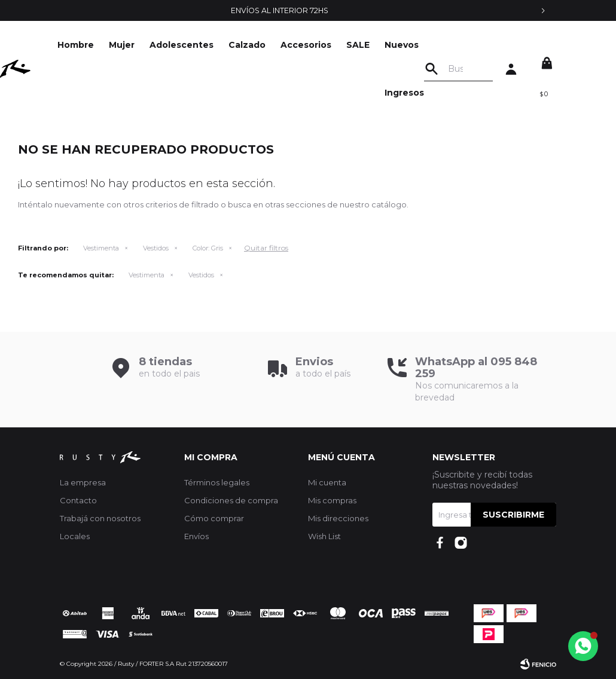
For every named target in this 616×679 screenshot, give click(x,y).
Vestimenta (101, 248)
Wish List (324, 536)
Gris (208, 248)
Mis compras (332, 500)
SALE (375, 45)
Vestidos (156, 248)
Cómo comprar (214, 518)
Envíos (196, 536)
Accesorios (323, 45)
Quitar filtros (266, 248)
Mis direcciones (338, 518)
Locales (75, 536)
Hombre (92, 45)
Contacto (78, 500)
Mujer (138, 45)
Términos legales (217, 482)
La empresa (83, 482)
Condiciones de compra (231, 500)
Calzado (264, 45)
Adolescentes (198, 45)
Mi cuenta (327, 482)
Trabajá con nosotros (100, 518)
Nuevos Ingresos (421, 69)
